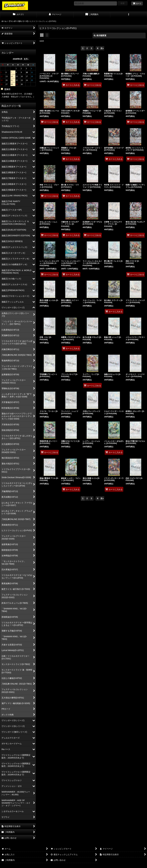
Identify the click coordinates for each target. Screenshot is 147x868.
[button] (129, 15)
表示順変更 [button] (100, 35)
